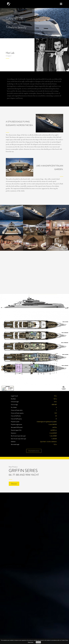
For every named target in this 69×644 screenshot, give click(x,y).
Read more (31, 642)
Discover (14, 484)
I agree (38, 642)
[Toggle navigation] (61, 4)
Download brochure (34, 451)
